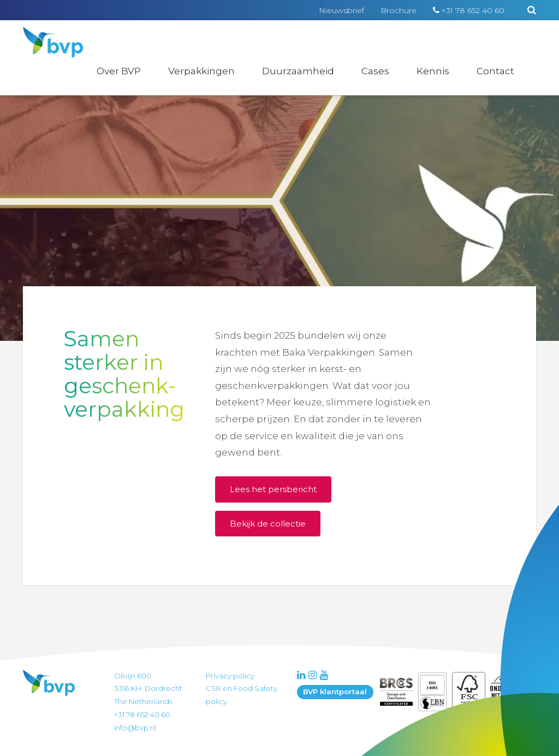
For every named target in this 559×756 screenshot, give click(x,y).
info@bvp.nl (135, 728)
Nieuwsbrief (341, 10)
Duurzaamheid (298, 71)
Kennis (433, 71)
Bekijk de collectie (268, 524)
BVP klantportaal (335, 692)
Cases (375, 71)
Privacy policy (230, 676)
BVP (46, 34)
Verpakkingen (201, 71)
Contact (495, 71)
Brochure (399, 10)
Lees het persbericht (273, 489)
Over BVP (119, 71)
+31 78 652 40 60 (473, 10)
